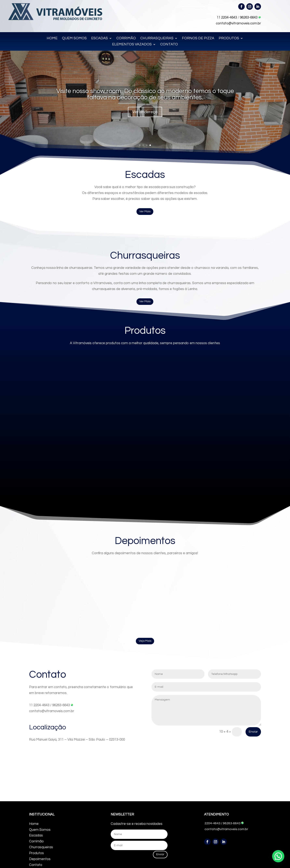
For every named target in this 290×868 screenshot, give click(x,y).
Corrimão (36, 841)
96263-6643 (250, 18)
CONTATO (169, 45)
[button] (278, 856)
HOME (52, 38)
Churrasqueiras (41, 847)
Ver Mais (145, 211)
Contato (36, 865)
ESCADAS (100, 38)
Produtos (36, 853)
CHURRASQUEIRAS (157, 38)
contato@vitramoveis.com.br (238, 23)
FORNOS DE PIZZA (198, 38)
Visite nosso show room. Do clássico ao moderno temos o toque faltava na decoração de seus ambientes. (145, 94)
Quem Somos (40, 830)
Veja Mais (145, 641)
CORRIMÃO (126, 38)
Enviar (253, 732)
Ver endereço (145, 112)
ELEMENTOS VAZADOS (132, 45)
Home (34, 824)
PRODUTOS (229, 38)
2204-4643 (212, 823)
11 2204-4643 (227, 18)
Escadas (36, 835)
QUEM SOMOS (74, 38)
